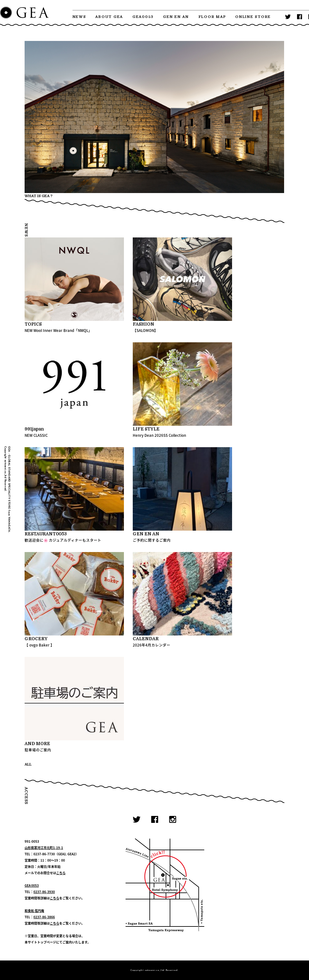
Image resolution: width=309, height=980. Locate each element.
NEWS (79, 17)
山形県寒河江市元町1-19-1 (44, 848)
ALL (28, 764)
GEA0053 (143, 17)
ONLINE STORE (253, 17)
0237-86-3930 (44, 892)
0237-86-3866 (44, 917)
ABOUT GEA (109, 17)
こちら (61, 873)
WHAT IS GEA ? (39, 196)
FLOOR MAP (212, 17)
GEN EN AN (176, 17)
